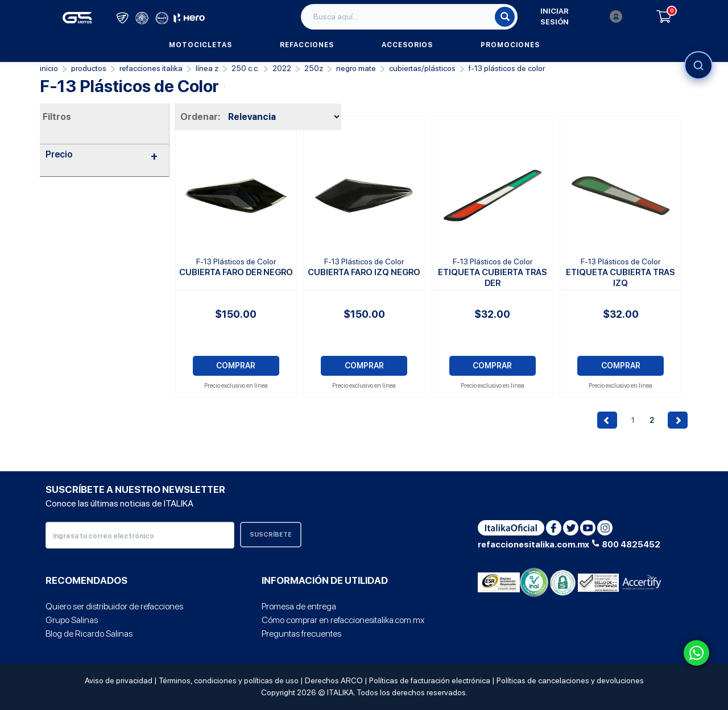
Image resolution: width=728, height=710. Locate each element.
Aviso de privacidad (119, 680)
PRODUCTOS (89, 68)
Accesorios (407, 45)
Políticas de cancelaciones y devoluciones (570, 680)
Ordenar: (200, 117)
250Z (314, 68)
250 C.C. (245, 68)
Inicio (49, 68)
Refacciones (307, 45)
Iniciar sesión (581, 17)
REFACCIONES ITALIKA (151, 68)
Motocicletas (200, 45)
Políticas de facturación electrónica (430, 680)
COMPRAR (236, 366)
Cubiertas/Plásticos (422, 68)
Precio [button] (102, 155)
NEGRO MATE (356, 68)
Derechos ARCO (334, 680)
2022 (282, 68)
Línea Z (207, 68)
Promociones (510, 45)
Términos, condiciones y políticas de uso (229, 680)
